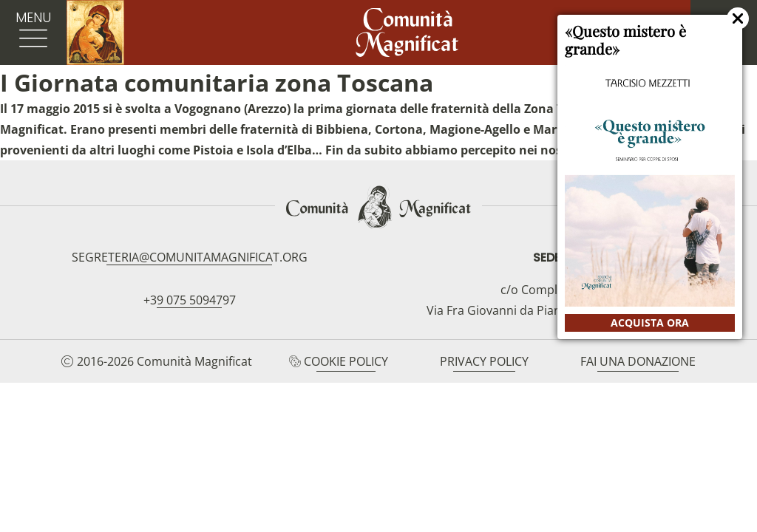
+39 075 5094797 (190, 300)
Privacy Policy (484, 361)
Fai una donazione (638, 361)
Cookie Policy (346, 361)
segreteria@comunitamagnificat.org (190, 257)
